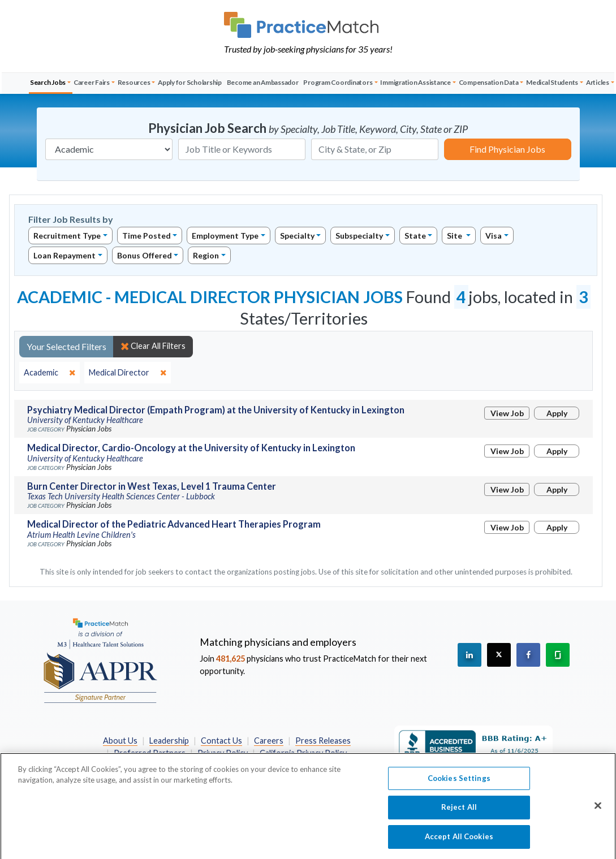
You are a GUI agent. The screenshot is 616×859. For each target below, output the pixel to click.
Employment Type (225, 236)
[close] (49, 373)
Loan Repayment (64, 255)
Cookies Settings (459, 783)
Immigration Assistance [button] (415, 82)
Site (455, 236)
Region (206, 255)
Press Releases (323, 741)
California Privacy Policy (303, 753)
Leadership (169, 741)
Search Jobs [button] (48, 82)
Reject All (459, 812)
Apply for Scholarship (190, 82)
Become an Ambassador (263, 82)
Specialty (297, 236)
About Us (120, 741)
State (415, 236)
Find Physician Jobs (507, 149)
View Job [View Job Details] (507, 413)
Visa (494, 236)
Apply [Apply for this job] (557, 413)
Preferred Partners (150, 753)
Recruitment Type (67, 236)
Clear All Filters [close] (153, 346)
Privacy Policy (223, 753)
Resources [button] (134, 82)
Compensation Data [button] (489, 82)
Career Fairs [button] (92, 82)
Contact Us (221, 741)
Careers (269, 741)
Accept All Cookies (459, 841)
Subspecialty (359, 236)
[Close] (598, 810)
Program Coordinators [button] (338, 82)
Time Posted (147, 236)
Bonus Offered (145, 255)
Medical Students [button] (552, 82)
